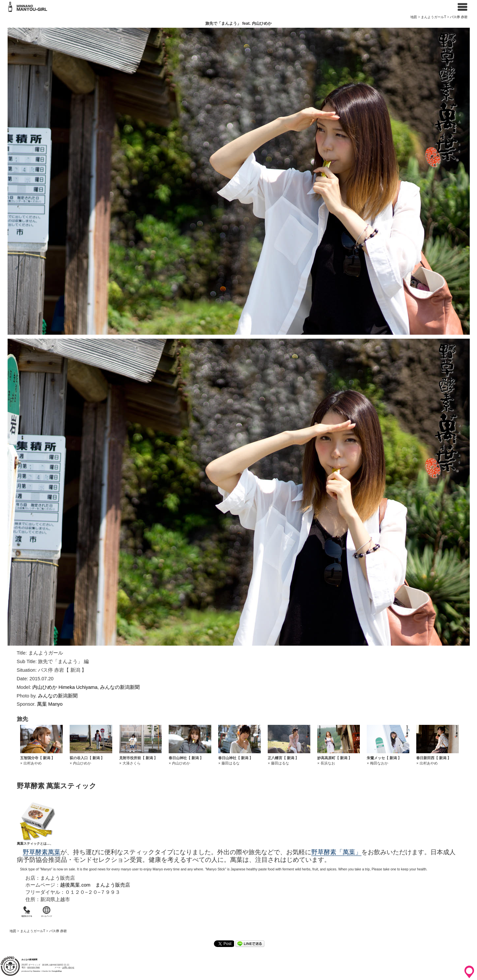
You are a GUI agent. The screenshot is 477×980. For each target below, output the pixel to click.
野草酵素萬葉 (42, 852)
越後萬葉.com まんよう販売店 (95, 885)
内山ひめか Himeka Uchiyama (65, 687)
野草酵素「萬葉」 (336, 852)
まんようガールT (433, 17)
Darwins (37, 971)
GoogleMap (57, 971)
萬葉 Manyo (50, 704)
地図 (414, 17)
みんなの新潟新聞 (120, 687)
